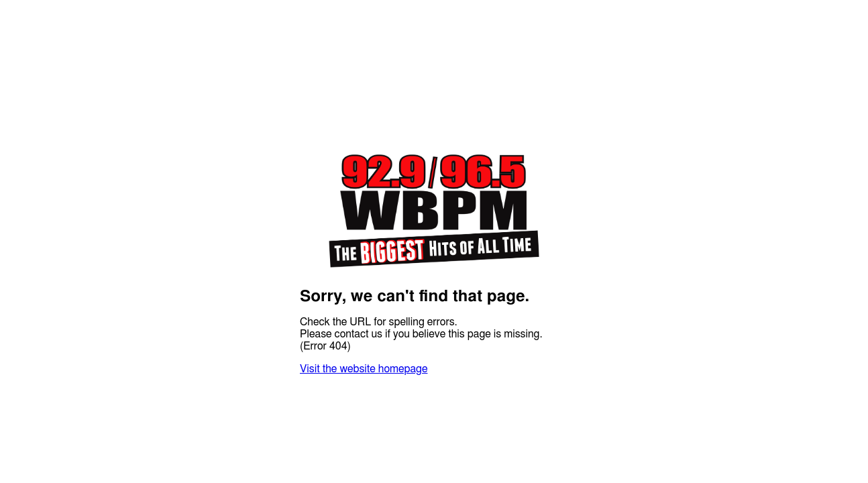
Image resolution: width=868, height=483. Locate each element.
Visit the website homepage (364, 369)
